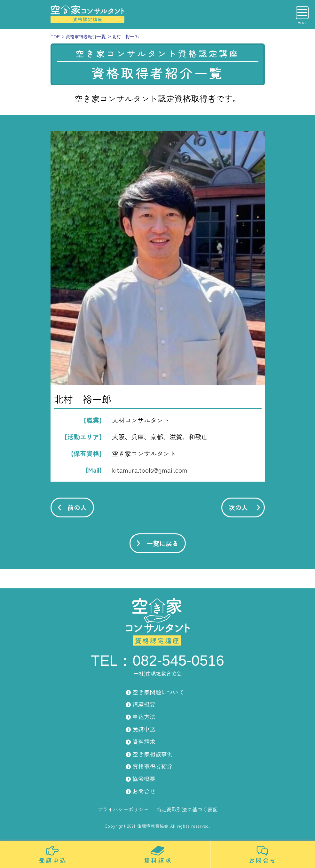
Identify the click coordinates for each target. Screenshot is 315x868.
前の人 (77, 507)
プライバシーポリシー (123, 809)
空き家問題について (158, 692)
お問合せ (144, 791)
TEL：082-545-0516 (157, 661)
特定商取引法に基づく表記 (187, 809)
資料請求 (144, 741)
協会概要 (144, 779)
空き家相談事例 (153, 754)
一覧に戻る (162, 543)
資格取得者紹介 (153, 766)
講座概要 (144, 704)
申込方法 (144, 717)
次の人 (238, 507)
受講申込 (144, 729)
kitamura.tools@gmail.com (150, 470)
